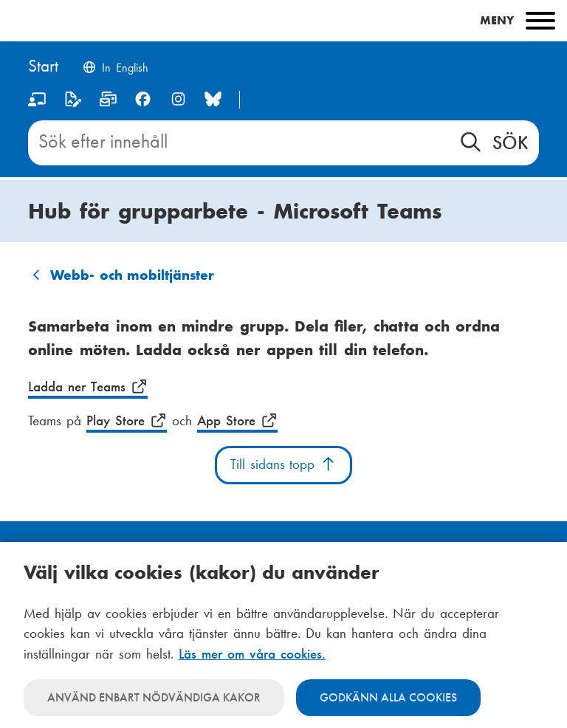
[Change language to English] (115, 69)
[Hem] (43, 67)
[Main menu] (283, 21)
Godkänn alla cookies (388, 697)
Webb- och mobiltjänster (132, 275)
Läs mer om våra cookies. (252, 654)
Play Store (127, 421)
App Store (237, 421)
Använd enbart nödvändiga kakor (154, 697)
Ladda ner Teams (88, 387)
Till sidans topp (283, 464)
